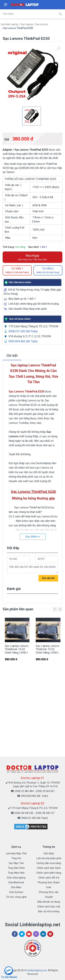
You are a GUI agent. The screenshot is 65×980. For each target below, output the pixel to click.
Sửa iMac (16, 887)
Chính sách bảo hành (49, 868)
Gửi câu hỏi (48, 578)
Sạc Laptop (27, 24)
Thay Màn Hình (16, 873)
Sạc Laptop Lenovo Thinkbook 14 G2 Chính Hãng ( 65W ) (17, 649)
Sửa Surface (16, 892)
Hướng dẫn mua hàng (49, 863)
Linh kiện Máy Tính (16, 853)
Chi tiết (12, 356)
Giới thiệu (49, 853)
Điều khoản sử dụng (49, 902)
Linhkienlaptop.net (37, 970)
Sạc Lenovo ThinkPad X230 (18, 28)
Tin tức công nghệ (16, 897)
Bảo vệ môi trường (49, 911)
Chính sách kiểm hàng (49, 873)
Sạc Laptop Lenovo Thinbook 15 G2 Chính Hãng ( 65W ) (47, 649)
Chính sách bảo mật (49, 907)
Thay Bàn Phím (16, 868)
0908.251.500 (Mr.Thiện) (23, 331)
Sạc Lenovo (42, 24)
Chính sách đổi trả (49, 878)
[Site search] (28, 14)
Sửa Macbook (16, 882)
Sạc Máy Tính (16, 863)
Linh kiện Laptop (10, 24)
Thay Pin (16, 858)
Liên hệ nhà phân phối (49, 858)
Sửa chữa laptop (16, 878)
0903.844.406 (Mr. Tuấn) (23, 341)
